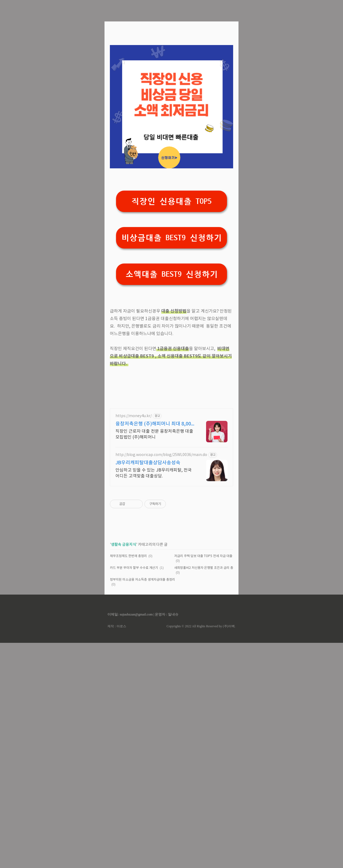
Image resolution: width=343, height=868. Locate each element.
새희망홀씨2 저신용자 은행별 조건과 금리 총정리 (207, 793)
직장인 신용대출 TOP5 (171, 277)
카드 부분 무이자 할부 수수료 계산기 (134, 793)
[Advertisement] (171, 70)
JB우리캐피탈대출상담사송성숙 (148, 688)
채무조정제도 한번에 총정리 (128, 781)
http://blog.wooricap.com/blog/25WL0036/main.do (161, 680)
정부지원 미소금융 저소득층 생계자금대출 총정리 (142, 805)
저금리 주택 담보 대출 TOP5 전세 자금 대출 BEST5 (208, 781)
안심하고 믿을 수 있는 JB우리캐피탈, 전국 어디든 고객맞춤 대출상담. (154, 698)
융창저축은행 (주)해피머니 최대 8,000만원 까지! (155, 649)
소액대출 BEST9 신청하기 (172, 349)
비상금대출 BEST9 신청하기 (172, 313)
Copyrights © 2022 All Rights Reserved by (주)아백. (201, 851)
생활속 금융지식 (124, 770)
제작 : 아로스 (117, 851)
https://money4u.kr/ (134, 641)
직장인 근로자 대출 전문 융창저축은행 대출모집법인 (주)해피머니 (154, 659)
